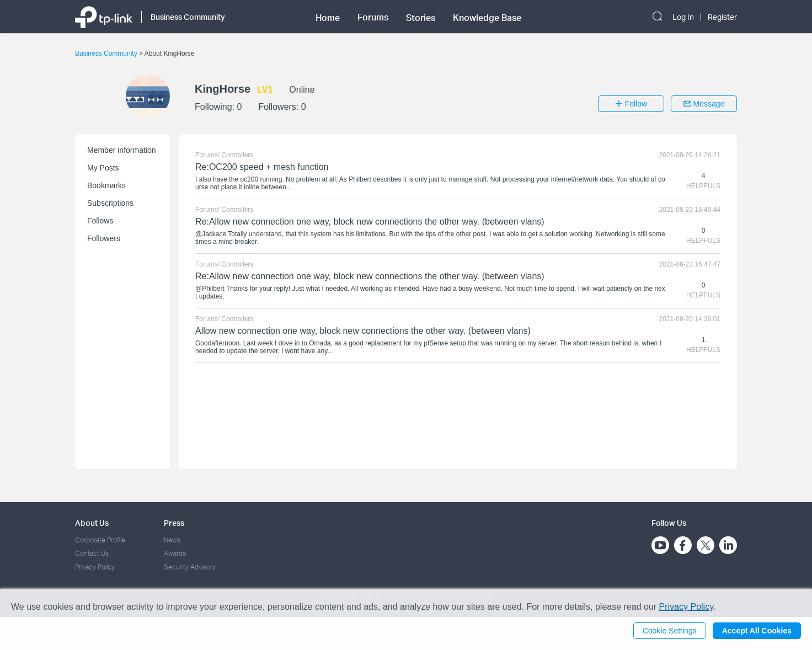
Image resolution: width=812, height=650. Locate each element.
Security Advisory (190, 567)
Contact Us (92, 553)
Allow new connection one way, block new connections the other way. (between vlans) (363, 331)
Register (722, 17)
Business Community (107, 54)
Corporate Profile (100, 540)
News (172, 540)
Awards (175, 553)
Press (174, 523)
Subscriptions (110, 203)
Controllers (237, 155)
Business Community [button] (188, 17)
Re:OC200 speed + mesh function (262, 167)
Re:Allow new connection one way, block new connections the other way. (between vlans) (370, 222)
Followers (104, 238)
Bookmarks (106, 185)
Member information (122, 150)
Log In (683, 17)
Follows (100, 221)
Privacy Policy (95, 567)
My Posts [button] (103, 168)
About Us (92, 523)
